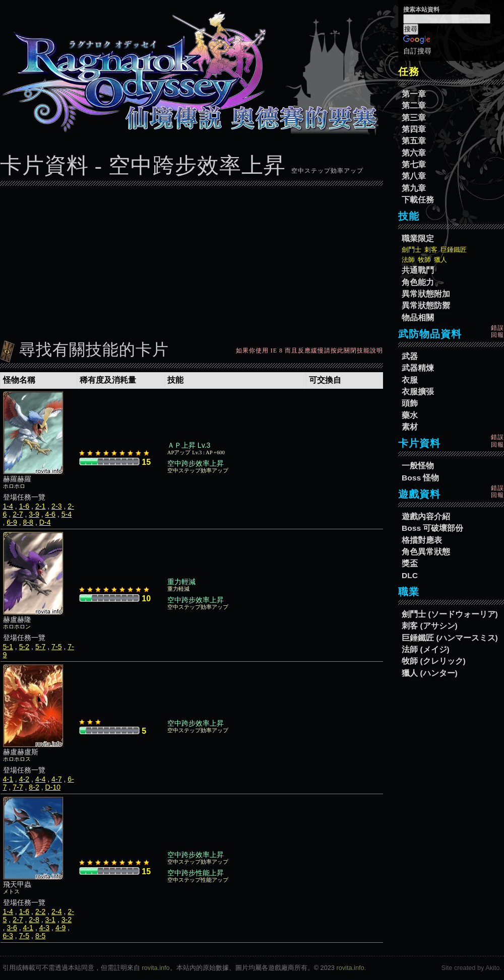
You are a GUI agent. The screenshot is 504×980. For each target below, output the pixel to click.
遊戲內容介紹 (426, 516)
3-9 (34, 514)
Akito (492, 968)
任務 (409, 72)
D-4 (45, 522)
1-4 (8, 506)
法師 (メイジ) (426, 649)
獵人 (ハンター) (430, 673)
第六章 (414, 153)
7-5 (56, 647)
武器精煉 (418, 368)
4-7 (56, 779)
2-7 (18, 514)
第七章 (414, 164)
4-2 (24, 779)
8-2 (34, 787)
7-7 (18, 787)
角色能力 (418, 282)
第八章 (414, 176)
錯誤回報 (497, 331)
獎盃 (410, 563)
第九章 (414, 188)
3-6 (12, 928)
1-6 (24, 506)
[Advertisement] (192, 260)
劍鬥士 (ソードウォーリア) (450, 614)
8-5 (40, 936)
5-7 (40, 647)
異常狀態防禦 (426, 305)
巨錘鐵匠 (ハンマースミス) (450, 638)
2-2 (40, 912)
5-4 (67, 514)
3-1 (50, 920)
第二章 (414, 106)
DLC (410, 575)
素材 (410, 427)
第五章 (414, 141)
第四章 (414, 129)
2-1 (40, 506)
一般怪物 (418, 466)
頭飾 (410, 403)
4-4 (40, 779)
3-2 (67, 920)
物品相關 (418, 318)
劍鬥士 (412, 250)
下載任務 (418, 200)
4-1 (8, 779)
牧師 (424, 260)
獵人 (440, 260)
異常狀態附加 (426, 294)
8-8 (28, 522)
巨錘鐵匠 (454, 250)
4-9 (60, 928)
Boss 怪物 (420, 478)
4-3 (44, 928)
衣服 (410, 380)
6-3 (8, 936)
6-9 (12, 522)
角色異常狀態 (426, 552)
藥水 (410, 415)
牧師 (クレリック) (434, 661)
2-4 (56, 912)
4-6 (50, 514)
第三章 (414, 118)
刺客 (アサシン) (430, 626)
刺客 (431, 250)
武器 (410, 356)
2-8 (34, 920)
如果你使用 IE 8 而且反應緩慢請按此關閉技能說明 (309, 351)
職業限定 (418, 238)
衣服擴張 (418, 392)
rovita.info (156, 968)
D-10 (53, 787)
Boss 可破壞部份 (432, 528)
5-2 (24, 647)
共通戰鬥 (418, 270)
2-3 (56, 506)
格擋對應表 (422, 540)
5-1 (8, 647)
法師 (408, 260)
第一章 (414, 94)
